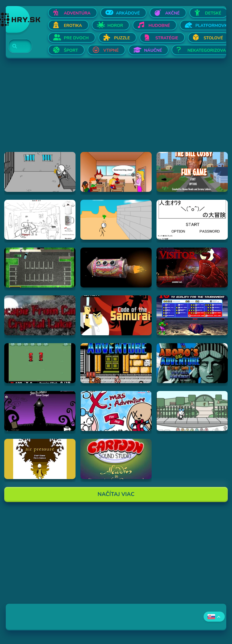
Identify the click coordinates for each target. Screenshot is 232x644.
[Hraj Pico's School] (116, 172)
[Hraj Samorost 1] (116, 268)
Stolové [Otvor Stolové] (213, 38)
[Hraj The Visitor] (192, 268)
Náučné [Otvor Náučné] (153, 50)
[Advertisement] (116, 110)
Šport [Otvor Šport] (71, 50)
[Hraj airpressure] (40, 459)
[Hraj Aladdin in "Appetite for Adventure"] (116, 459)
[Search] (16, 46)
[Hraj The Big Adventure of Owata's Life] (192, 220)
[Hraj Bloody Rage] (192, 315)
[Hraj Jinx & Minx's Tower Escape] (40, 411)
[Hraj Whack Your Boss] (40, 220)
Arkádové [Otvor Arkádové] (128, 13)
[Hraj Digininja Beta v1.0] (40, 363)
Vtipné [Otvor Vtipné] (111, 50)
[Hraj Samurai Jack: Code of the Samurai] (116, 315)
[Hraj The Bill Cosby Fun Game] (192, 172)
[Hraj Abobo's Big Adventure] (116, 363)
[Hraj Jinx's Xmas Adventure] (116, 411)
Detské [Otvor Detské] (213, 13)
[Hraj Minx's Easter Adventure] (192, 411)
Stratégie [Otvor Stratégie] (167, 38)
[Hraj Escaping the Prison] (40, 172)
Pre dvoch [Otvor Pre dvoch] (76, 38)
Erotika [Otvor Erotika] (73, 26)
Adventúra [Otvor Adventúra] (77, 13)
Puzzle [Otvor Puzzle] (122, 38)
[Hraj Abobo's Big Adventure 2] (192, 363)
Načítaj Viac (116, 494)
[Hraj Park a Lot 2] (40, 268)
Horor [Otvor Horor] (115, 26)
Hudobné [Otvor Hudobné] (159, 26)
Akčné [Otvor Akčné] (172, 13)
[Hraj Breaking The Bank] (116, 220)
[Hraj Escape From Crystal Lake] (40, 315)
